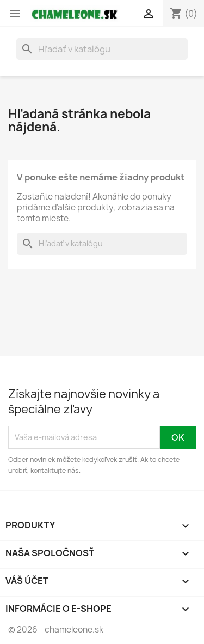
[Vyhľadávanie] (102, 49)
